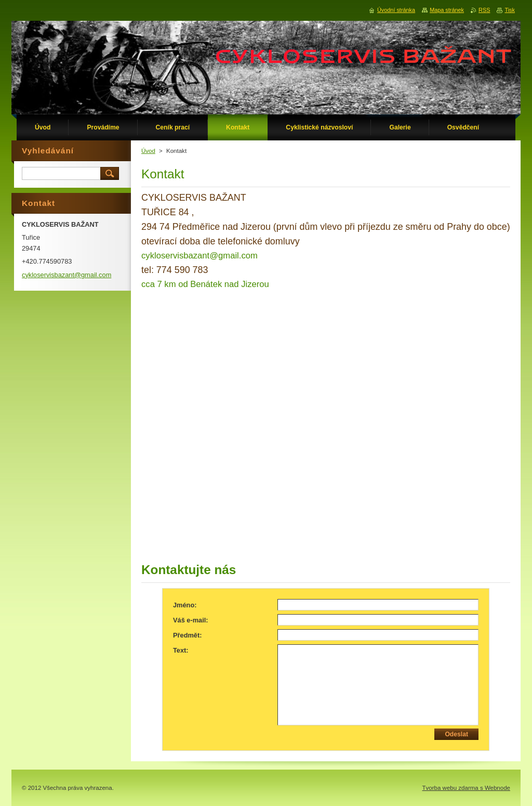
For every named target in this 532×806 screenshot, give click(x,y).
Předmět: (187, 635)
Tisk (510, 10)
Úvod (148, 151)
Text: (181, 650)
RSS (484, 10)
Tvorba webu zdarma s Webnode (466, 788)
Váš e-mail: (191, 620)
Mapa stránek (447, 10)
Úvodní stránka (396, 10)
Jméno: (185, 605)
